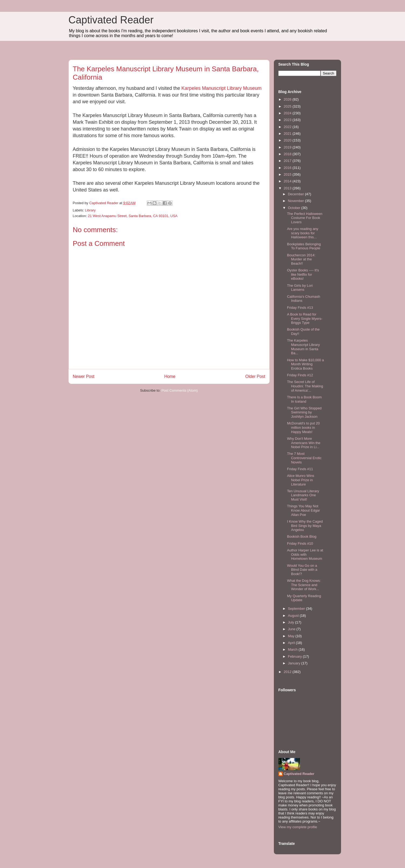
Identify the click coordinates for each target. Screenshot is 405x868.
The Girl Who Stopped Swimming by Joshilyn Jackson (304, 412)
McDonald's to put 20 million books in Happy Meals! (303, 427)
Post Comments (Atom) (180, 390)
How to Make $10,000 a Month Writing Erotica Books (305, 364)
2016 (288, 168)
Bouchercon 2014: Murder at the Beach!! (301, 259)
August (294, 616)
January (295, 663)
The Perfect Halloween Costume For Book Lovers (305, 218)
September (297, 609)
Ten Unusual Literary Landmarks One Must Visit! (303, 495)
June (292, 629)
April (292, 643)
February (295, 656)
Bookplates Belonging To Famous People (304, 246)
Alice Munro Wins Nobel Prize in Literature (301, 480)
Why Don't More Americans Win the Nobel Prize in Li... (304, 443)
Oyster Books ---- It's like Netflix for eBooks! (303, 274)
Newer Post (84, 376)
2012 (288, 672)
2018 (288, 154)
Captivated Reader (111, 20)
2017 (288, 161)
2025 (288, 106)
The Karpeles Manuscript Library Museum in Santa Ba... (303, 347)
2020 (288, 140)
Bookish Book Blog (302, 536)
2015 (288, 174)
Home (170, 376)
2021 (288, 134)
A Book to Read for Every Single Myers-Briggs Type (305, 318)
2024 (288, 113)
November (296, 201)
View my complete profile (298, 827)
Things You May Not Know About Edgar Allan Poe (304, 510)
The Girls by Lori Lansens (300, 288)
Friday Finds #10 (300, 543)
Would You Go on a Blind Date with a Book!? (302, 570)
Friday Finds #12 (300, 375)
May (292, 636)
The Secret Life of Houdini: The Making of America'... (305, 386)
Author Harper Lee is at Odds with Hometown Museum (305, 554)
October (295, 208)
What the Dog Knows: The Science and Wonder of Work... (304, 585)
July (291, 622)
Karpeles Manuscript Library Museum (221, 88)
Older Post (255, 376)
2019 (288, 147)
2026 (288, 99)
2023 (288, 120)
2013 (288, 188)
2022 (288, 127)
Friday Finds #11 (300, 469)
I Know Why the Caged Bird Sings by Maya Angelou (305, 526)
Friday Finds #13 (300, 308)
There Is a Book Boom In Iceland (304, 399)
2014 (288, 181)
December (296, 194)
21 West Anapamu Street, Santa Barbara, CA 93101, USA (133, 216)
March (293, 649)
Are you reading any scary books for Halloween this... (303, 233)
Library (90, 210)
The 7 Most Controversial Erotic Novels (304, 458)
